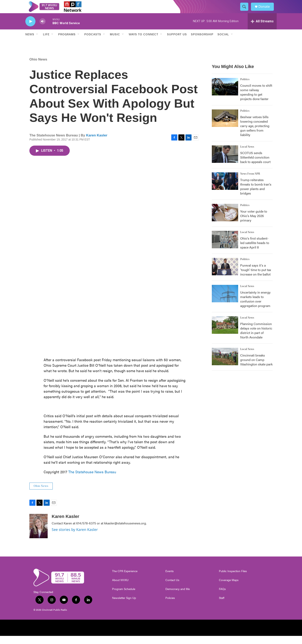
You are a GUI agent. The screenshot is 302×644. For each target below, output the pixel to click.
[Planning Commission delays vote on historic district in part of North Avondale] (225, 333)
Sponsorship (202, 42)
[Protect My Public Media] (194, 636)
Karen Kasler (97, 143)
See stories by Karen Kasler (75, 538)
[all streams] (262, 29)
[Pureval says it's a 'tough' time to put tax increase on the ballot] (225, 275)
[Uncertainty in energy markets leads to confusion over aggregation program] (225, 302)
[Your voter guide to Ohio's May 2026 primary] (225, 221)
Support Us (177, 42)
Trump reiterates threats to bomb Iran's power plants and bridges (256, 195)
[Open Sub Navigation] (37, 42)
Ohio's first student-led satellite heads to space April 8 (255, 251)
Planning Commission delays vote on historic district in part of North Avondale (256, 339)
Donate (266, 11)
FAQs (222, 597)
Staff (222, 606)
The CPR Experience (125, 579)
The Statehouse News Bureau (92, 480)
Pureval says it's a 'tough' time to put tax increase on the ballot (256, 278)
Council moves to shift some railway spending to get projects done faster (256, 100)
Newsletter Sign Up (124, 606)
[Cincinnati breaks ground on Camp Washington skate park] (225, 365)
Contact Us (172, 588)
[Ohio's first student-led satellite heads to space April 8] (225, 248)
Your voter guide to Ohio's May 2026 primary (254, 224)
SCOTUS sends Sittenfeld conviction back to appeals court (255, 165)
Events (170, 579)
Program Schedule (124, 597)
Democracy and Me (178, 597)
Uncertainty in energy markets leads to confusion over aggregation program (255, 307)
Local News (247, 155)
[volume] (43, 30)
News (30, 42)
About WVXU (120, 588)
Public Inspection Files (233, 579)
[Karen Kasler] (39, 534)
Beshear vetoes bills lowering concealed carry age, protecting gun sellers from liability (255, 134)
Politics (245, 88)
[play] (30, 30)
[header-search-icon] (246, 11)
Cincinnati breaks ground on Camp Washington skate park (256, 368)
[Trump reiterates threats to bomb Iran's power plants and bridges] (225, 189)
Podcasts (93, 42)
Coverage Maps (229, 588)
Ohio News (38, 68)
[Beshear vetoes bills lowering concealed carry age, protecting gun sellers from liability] (225, 126)
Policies (170, 606)
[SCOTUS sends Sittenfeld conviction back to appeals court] (225, 162)
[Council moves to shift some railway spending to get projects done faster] (225, 95)
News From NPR (250, 182)
